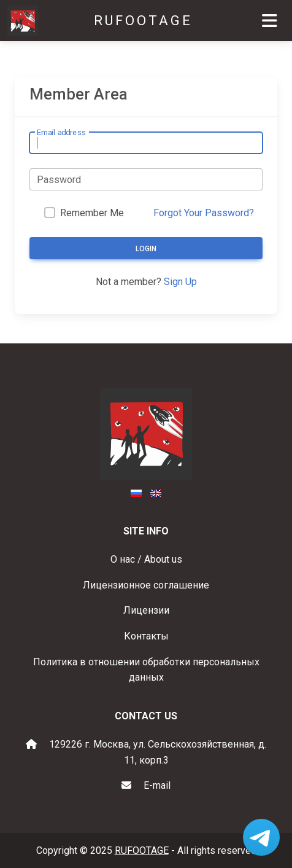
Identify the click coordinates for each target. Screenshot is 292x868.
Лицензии (146, 610)
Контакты (146, 636)
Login (146, 249)
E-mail (157, 785)
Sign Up (180, 282)
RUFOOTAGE (143, 21)
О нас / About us (146, 559)
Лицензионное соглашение (146, 585)
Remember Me (92, 213)
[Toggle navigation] (270, 21)
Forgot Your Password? (204, 213)
